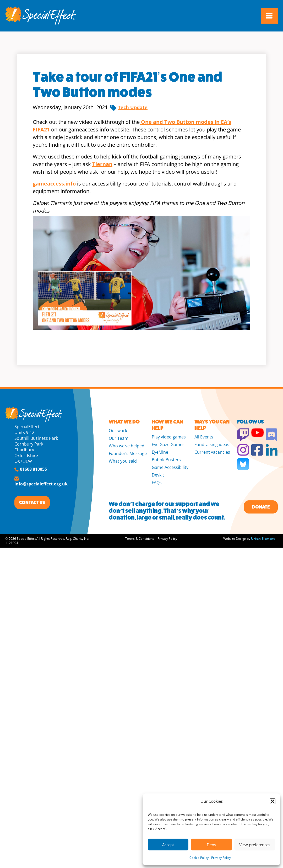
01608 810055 (33, 469)
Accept (168, 845)
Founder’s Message (128, 453)
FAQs (157, 483)
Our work (118, 431)
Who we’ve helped (127, 446)
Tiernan (102, 164)
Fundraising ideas (212, 444)
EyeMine (160, 452)
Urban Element (263, 539)
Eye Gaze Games (168, 444)
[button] (273, 801)
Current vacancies (212, 452)
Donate (261, 507)
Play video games (169, 437)
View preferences (255, 845)
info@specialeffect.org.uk (41, 484)
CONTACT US (32, 502)
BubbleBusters (166, 460)
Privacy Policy (221, 858)
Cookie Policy (199, 858)
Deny (211, 845)
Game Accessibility (170, 467)
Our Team (119, 438)
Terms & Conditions (140, 539)
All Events (204, 437)
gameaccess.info (54, 184)
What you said (123, 461)
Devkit (158, 475)
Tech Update (133, 107)
